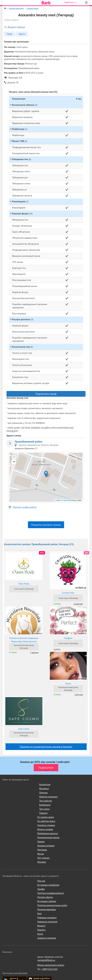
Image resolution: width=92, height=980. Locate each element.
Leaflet (58, 500)
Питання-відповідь (47, 909)
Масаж (41, 854)
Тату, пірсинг (43, 858)
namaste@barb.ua (46, 960)
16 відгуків (78, 604)
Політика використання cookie (52, 905)
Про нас (41, 881)
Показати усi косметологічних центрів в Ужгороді (46, 747)
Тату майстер (46, 801)
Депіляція (42, 850)
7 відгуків (34, 652)
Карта (40, 934)
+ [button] (14, 457)
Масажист (44, 789)
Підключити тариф (46, 394)
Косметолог (45, 784)
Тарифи (41, 889)
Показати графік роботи (25, 507)
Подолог (43, 813)
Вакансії (41, 926)
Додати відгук (16, 27)
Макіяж (41, 842)
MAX (42, 553)
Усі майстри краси (46, 821)
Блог (40, 913)
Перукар (43, 793)
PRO (86, 553)
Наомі (68, 683)
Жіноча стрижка (45, 829)
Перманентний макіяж (48, 837)
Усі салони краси (46, 817)
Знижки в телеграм (47, 938)
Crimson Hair (68, 593)
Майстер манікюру (49, 797)
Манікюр (42, 862)
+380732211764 (49, 969)
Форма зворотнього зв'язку (51, 965)
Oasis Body (24, 584)
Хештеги (41, 930)
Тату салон (44, 809)
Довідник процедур (47, 918)
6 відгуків (79, 694)
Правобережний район (28, 442)
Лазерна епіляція (46, 846)
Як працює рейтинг (47, 901)
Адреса (22, 34)
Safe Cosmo (24, 729)
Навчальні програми (47, 922)
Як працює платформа (48, 885)
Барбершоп (45, 805)
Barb (46, 3)
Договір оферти (45, 897)
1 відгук (57, 649)
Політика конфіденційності (51, 893)
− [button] (14, 462)
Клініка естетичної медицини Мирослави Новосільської (24, 640)
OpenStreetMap (70, 500)
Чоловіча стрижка (46, 825)
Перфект (68, 638)
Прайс (10, 34)
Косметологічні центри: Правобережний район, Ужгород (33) (39, 544)
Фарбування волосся (48, 833)
